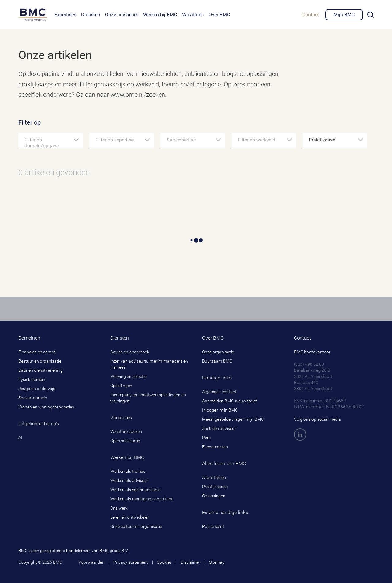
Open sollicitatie (125, 441)
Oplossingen (214, 496)
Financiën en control (38, 352)
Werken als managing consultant (141, 499)
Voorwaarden (91, 562)
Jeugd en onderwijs (37, 389)
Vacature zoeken (126, 431)
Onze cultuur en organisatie (136, 526)
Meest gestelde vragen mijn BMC (233, 419)
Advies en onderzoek (130, 352)
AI (20, 438)
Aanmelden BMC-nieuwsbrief (230, 401)
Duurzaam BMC (217, 361)
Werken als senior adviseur (136, 490)
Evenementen (215, 447)
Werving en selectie (128, 376)
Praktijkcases (215, 487)
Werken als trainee (128, 471)
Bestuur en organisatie (40, 361)
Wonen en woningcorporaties (46, 407)
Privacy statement (131, 562)
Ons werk (119, 508)
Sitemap (217, 562)
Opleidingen (121, 386)
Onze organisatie (218, 352)
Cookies (164, 562)
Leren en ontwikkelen (130, 517)
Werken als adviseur (129, 480)
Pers (206, 438)
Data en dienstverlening (41, 370)
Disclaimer (190, 562)
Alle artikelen (214, 477)
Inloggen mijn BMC (220, 410)
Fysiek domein (32, 379)
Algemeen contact (219, 392)
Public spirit (213, 526)
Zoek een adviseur (219, 428)
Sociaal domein (33, 398)
